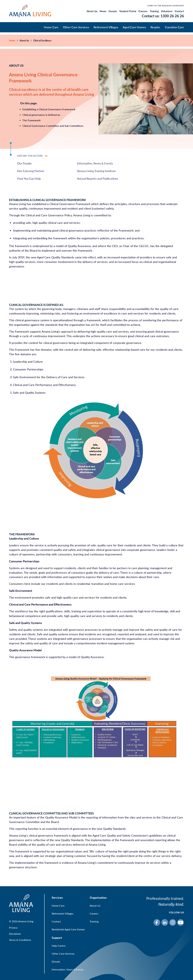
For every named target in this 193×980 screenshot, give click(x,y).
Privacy (13, 928)
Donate (113, 11)
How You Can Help (29, 178)
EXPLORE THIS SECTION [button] (32, 156)
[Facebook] (157, 922)
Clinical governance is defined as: (41, 115)
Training (154, 11)
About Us (92, 11)
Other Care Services (76, 27)
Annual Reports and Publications (98, 178)
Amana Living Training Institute (96, 171)
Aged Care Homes (134, 27)
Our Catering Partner (31, 171)
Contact (179, 11)
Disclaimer (15, 934)
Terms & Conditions (20, 940)
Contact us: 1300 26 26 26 (163, 16)
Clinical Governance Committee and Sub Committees (53, 126)
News (103, 11)
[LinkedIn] (165, 922)
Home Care (51, 27)
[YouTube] (181, 922)
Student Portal (128, 11)
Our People (24, 163)
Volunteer (167, 11)
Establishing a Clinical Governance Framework (49, 109)
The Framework (31, 120)
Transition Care (174, 27)
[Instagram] (173, 922)
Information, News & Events (95, 163)
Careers (143, 11)
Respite (155, 27)
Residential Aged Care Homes (68, 929)
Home (12, 41)
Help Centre (59, 946)
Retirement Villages (106, 27)
